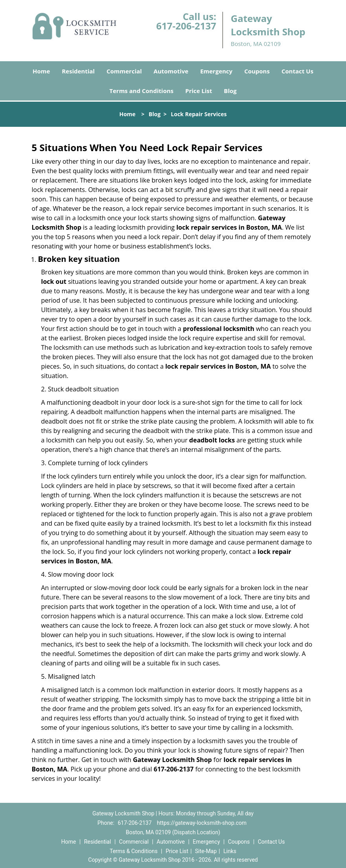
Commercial (124, 71)
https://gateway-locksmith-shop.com (202, 823)
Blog (230, 91)
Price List (199, 91)
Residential (78, 71)
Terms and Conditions (142, 91)
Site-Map (206, 851)
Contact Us (297, 71)
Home (41, 71)
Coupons (257, 71)
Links (230, 851)
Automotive (171, 71)
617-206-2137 (186, 26)
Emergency (216, 71)
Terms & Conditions (134, 851)
